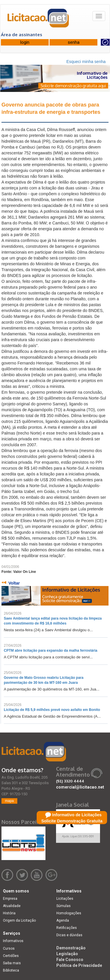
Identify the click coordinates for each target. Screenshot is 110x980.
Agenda (63, 920)
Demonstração (71, 948)
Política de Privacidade (79, 965)
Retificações (67, 928)
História (9, 913)
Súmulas (64, 906)
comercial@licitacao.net (80, 787)
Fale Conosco (70, 960)
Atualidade (12, 906)
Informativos (13, 941)
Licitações (65, 899)
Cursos (9, 948)
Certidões (11, 956)
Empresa (10, 899)
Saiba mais (12, 963)
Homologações (69, 913)
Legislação (67, 954)
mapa (9, 801)
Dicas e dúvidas (69, 935)
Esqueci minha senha (86, 62)
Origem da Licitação (19, 920)
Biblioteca (11, 970)
